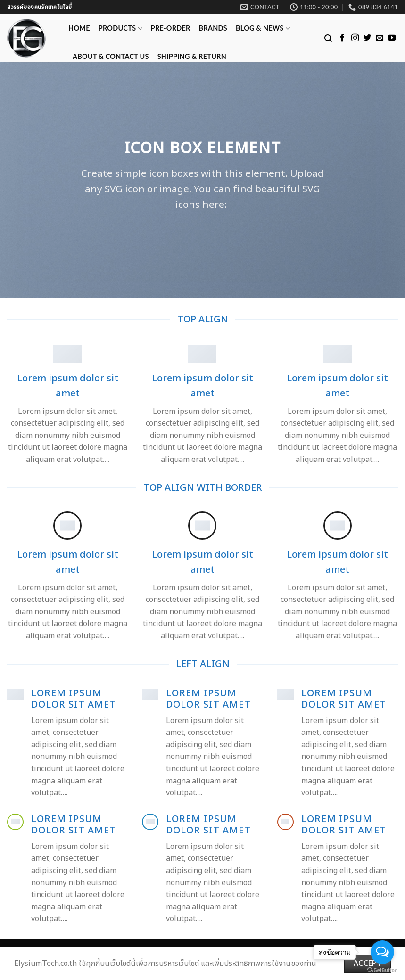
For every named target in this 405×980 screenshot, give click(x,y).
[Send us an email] (380, 38)
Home (79, 28)
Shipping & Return (192, 56)
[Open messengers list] (382, 952)
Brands (213, 28)
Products (120, 29)
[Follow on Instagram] (355, 38)
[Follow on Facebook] (342, 38)
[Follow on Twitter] (367, 38)
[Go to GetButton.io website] (382, 970)
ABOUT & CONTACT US (111, 56)
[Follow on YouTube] (392, 38)
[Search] (328, 38)
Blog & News (263, 29)
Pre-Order (171, 28)
